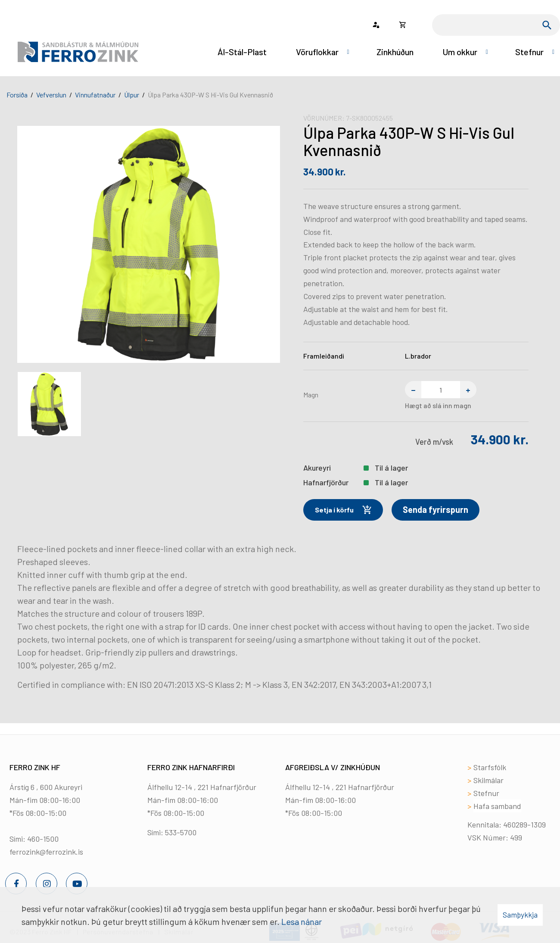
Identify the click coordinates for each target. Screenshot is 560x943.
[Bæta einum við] (468, 390)
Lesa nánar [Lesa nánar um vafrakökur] (302, 921)
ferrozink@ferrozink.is (46, 852)
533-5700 (181, 832)
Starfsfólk (490, 767)
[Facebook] (16, 884)
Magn (311, 395)
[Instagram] (47, 884)
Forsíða (17, 95)
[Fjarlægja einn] (413, 390)
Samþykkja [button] (520, 915)
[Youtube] (77, 884)
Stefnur (486, 793)
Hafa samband (497, 806)
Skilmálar (488, 780)
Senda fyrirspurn (436, 509)
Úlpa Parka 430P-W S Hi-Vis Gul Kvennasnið (210, 95)
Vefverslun (51, 95)
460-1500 (43, 839)
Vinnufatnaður (95, 95)
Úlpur (132, 95)
